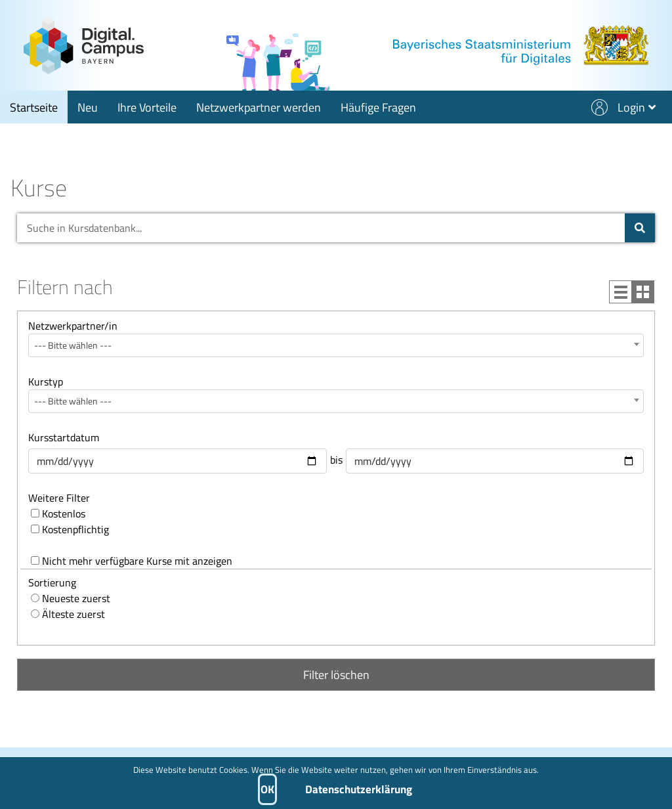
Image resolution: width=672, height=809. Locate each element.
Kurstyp (46, 382)
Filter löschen (336, 675)
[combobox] (336, 345)
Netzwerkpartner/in (73, 326)
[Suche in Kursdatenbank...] (319, 228)
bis (336, 460)
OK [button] (267, 789)
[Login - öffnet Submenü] (637, 107)
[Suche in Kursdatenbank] (640, 228)
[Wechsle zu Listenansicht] (632, 292)
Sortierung (52, 582)
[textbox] (336, 345)
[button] (628, 107)
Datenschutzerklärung (359, 789)
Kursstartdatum (64, 437)
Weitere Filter (59, 498)
